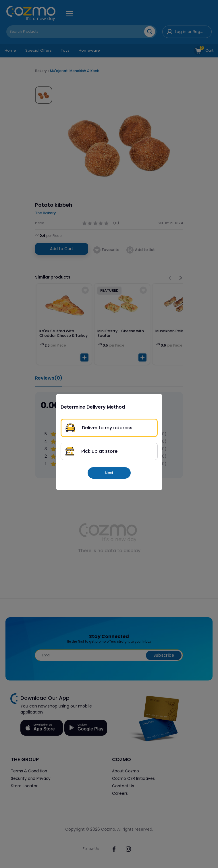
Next (109, 473)
